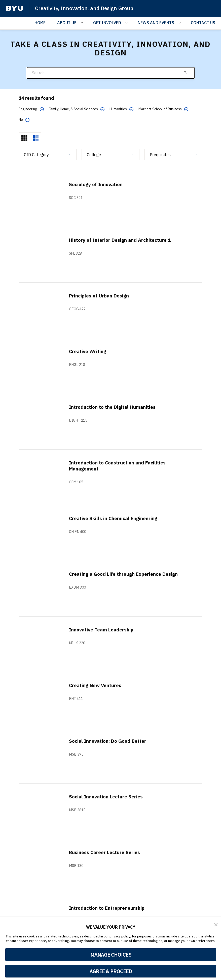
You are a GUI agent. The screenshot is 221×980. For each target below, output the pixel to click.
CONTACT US (203, 22)
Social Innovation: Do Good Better (110, 741)
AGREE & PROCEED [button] (111, 971)
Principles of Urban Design (101, 296)
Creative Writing (89, 351)
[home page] (15, 8)
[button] (216, 924)
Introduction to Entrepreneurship (109, 908)
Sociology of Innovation (98, 184)
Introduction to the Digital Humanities (115, 407)
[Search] (111, 73)
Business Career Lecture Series (107, 852)
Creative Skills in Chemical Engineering (115, 518)
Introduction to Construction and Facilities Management (120, 466)
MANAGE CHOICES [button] (111, 955)
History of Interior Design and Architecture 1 (123, 240)
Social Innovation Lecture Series (108, 797)
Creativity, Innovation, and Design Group (85, 8)
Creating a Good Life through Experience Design (127, 574)
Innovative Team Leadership (103, 630)
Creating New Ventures (97, 685)
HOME (40, 22)
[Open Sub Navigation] (83, 22)
